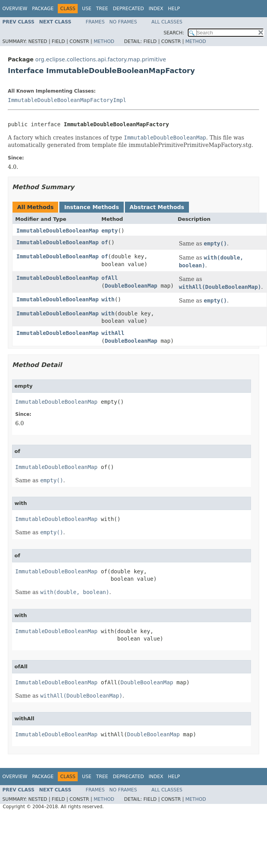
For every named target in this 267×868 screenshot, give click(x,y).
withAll (113, 333)
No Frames (123, 22)
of (105, 242)
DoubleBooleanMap (131, 286)
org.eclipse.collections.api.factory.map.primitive (101, 59)
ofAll (110, 278)
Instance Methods (91, 207)
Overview (15, 9)
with (108, 299)
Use (87, 9)
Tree (102, 9)
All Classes (167, 22)
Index (156, 9)
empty (110, 231)
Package (43, 9)
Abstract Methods (157, 207)
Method (104, 41)
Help (174, 9)
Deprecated (128, 9)
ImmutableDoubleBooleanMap (58, 231)
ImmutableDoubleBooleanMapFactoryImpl (67, 100)
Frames (95, 22)
